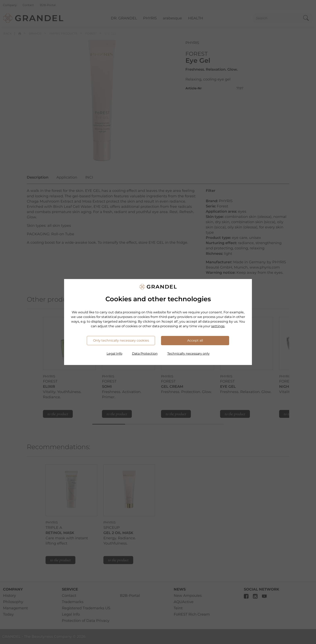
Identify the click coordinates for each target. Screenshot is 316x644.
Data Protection (145, 354)
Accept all (195, 340)
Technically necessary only (188, 354)
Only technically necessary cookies (121, 340)
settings (218, 326)
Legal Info (114, 354)
